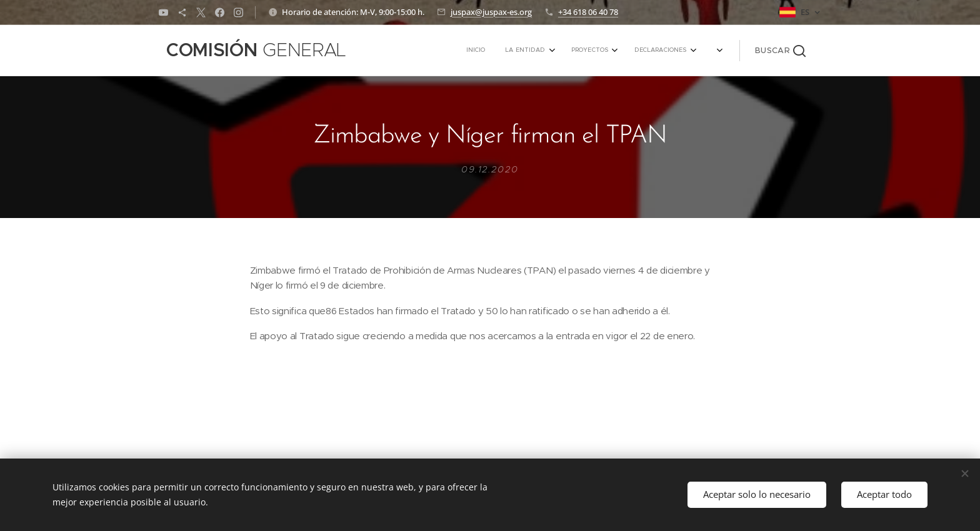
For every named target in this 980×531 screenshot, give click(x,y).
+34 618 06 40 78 (588, 12)
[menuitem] (592, 51)
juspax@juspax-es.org (491, 12)
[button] (780, 51)
